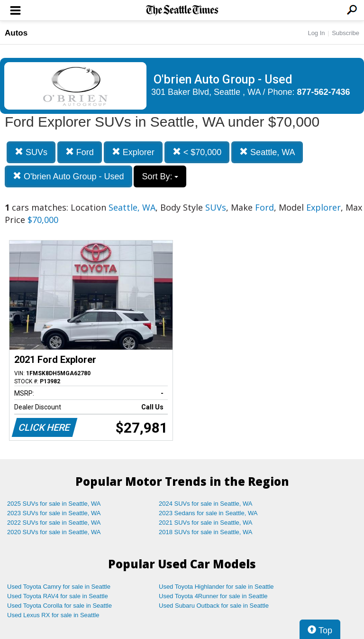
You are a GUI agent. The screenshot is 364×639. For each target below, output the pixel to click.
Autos (16, 33)
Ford (80, 152)
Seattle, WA (267, 152)
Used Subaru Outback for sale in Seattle (214, 606)
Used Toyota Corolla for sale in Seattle (59, 606)
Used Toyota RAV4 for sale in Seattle (58, 596)
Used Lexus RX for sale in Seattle (53, 615)
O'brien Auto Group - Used (68, 176)
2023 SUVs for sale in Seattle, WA (54, 513)
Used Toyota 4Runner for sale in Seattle (213, 596)
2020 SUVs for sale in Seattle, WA (54, 532)
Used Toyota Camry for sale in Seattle (59, 587)
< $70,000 (197, 152)
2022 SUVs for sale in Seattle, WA (54, 523)
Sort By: (160, 176)
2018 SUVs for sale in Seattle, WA (206, 532)
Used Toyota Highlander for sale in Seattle (216, 587)
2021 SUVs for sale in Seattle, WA (206, 523)
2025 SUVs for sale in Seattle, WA (54, 504)
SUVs (31, 152)
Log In (316, 33)
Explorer (133, 152)
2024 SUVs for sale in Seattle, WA (206, 504)
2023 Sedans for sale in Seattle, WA (208, 513)
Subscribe (346, 33)
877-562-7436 (324, 92)
